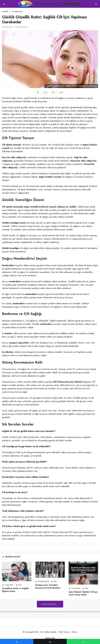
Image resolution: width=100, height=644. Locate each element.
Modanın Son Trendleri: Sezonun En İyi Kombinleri (48, 586)
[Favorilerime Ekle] (38, 92)
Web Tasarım (64, 632)
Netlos (75, 632)
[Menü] (4, 4)
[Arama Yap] (96, 4)
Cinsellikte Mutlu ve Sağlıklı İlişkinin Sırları (15, 590)
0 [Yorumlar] (61, 92)
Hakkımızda (50, 638)
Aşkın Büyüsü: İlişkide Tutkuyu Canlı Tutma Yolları (83, 593)
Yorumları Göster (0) (49, 604)
